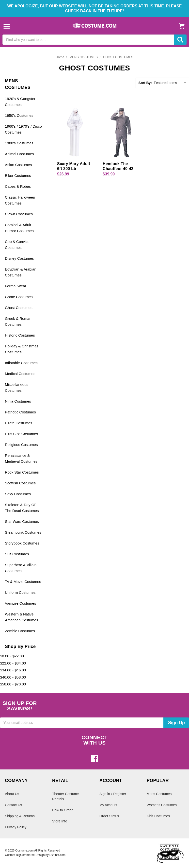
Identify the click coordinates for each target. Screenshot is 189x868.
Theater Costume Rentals (65, 796)
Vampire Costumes (20, 603)
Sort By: (145, 83)
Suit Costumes (17, 554)
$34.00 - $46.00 (13, 670)
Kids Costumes (158, 816)
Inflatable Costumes (21, 363)
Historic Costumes (20, 335)
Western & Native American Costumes (22, 617)
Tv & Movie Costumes (23, 582)
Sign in (105, 794)
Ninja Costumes (18, 401)
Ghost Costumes (19, 308)
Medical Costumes (20, 374)
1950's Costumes (19, 115)
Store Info (60, 821)
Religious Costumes (21, 445)
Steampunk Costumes (23, 532)
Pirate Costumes (19, 423)
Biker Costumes (18, 176)
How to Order (62, 810)
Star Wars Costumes (22, 521)
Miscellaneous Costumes (17, 387)
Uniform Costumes (20, 592)
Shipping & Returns (20, 816)
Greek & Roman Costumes (18, 321)
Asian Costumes (18, 165)
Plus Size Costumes (21, 434)
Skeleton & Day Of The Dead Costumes (22, 508)
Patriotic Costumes (20, 412)
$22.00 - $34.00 (13, 663)
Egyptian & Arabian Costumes (21, 272)
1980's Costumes (19, 143)
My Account (108, 805)
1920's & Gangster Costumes (20, 102)
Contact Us (13, 805)
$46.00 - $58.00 (13, 677)
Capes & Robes (18, 186)
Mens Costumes (159, 794)
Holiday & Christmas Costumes (22, 349)
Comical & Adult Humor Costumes (19, 228)
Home (60, 57)
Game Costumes (19, 297)
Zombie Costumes (20, 631)
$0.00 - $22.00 (12, 656)
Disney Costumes (19, 258)
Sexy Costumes (18, 494)
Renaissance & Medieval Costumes (21, 458)
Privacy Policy (16, 827)
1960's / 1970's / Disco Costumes (23, 129)
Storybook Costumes (22, 543)
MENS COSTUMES (84, 57)
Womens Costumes (162, 805)
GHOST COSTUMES (118, 57)
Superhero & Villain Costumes (21, 568)
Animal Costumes (19, 154)
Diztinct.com (57, 855)
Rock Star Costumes (22, 472)
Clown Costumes (19, 214)
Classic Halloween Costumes (20, 200)
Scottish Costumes (20, 483)
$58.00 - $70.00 (13, 684)
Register (120, 794)
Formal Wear (16, 286)
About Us (12, 794)
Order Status (109, 816)
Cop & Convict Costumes (17, 245)
